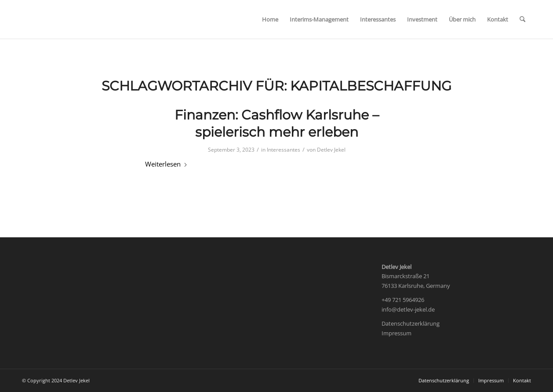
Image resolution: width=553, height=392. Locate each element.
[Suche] (522, 19)
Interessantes (284, 150)
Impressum (397, 333)
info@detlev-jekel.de (408, 309)
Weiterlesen (166, 164)
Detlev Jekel (331, 150)
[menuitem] (270, 19)
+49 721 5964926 (403, 300)
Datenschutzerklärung (411, 323)
